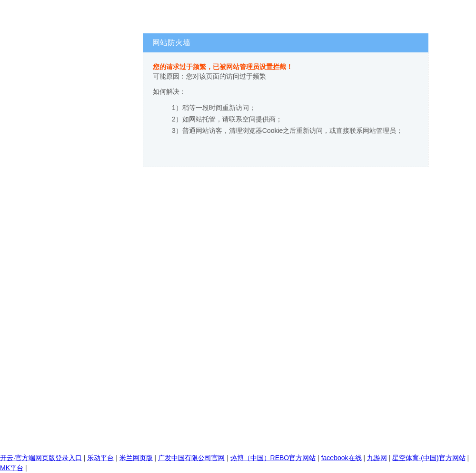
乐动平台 (100, 458)
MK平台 (12, 468)
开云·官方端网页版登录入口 (41, 458)
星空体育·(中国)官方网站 (429, 458)
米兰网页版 (136, 458)
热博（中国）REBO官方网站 (273, 458)
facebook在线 (342, 458)
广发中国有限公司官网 (191, 458)
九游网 (377, 458)
